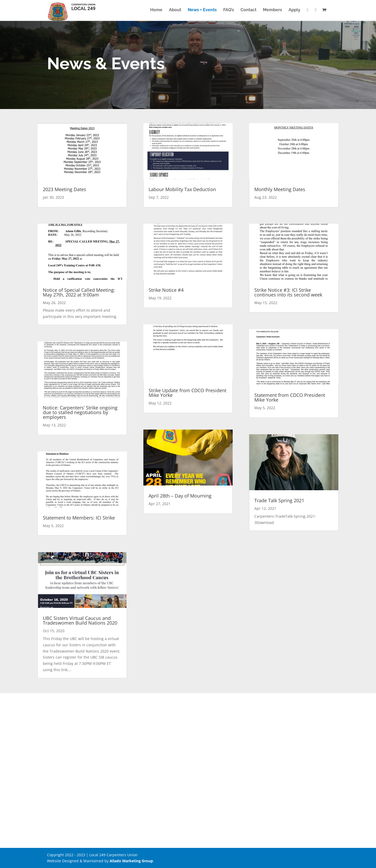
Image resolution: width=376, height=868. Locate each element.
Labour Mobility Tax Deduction (182, 189)
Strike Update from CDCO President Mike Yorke (187, 393)
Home (156, 10)
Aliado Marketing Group (131, 861)
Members (272, 10)
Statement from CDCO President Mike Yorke (290, 397)
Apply (294, 10)
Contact (248, 10)
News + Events (202, 10)
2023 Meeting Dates (64, 189)
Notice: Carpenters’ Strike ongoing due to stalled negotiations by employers (80, 412)
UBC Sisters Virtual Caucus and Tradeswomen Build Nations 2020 (80, 620)
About (175, 10)
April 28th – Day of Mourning (180, 496)
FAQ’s (229, 10)
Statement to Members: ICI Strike (79, 518)
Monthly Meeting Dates (280, 189)
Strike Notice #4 (166, 290)
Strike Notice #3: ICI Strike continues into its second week (288, 292)
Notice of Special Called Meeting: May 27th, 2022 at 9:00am (79, 292)
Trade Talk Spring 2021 (279, 500)
